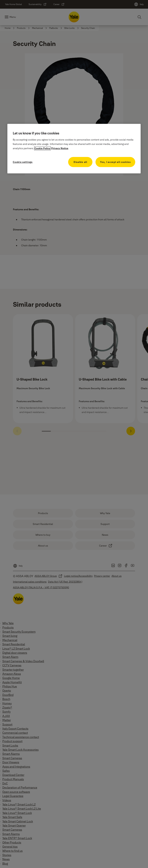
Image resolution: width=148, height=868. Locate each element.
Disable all (80, 162)
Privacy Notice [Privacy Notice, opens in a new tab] (60, 148)
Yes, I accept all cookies (115, 162)
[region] (74, 149)
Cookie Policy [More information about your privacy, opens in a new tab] (42, 148)
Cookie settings (23, 162)
